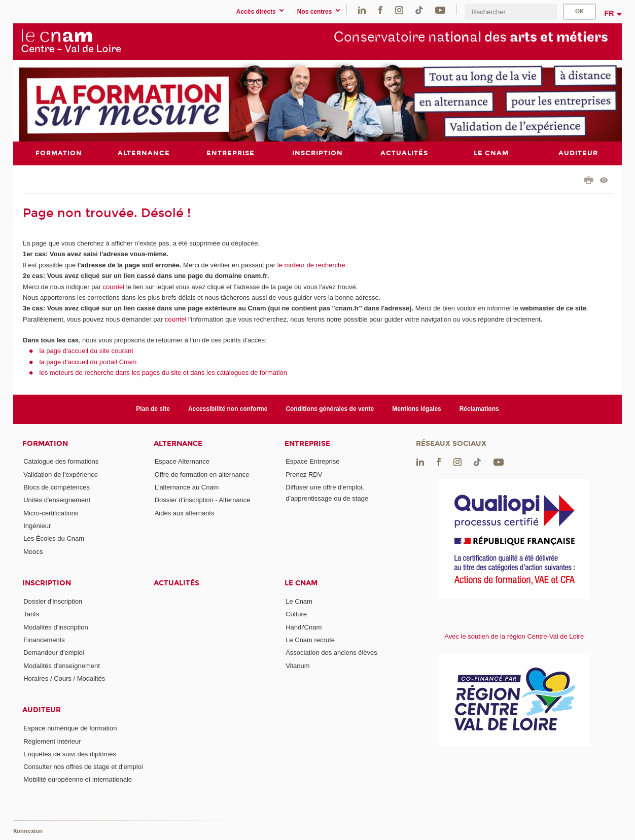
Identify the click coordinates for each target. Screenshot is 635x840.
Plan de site (153, 409)
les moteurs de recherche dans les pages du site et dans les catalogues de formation (164, 373)
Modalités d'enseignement (62, 665)
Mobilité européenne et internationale (78, 779)
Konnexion (28, 831)
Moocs (33, 551)
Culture (296, 614)
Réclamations (479, 409)
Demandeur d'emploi (54, 653)
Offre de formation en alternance (202, 474)
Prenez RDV (304, 474)
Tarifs (31, 614)
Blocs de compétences (57, 487)
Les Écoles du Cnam (54, 538)
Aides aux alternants (185, 513)
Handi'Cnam (304, 627)
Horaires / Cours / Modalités (64, 678)
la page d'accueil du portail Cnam (88, 361)
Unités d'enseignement (57, 500)
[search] (511, 12)
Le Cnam (301, 583)
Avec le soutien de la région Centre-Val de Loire (514, 636)
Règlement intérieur (52, 741)
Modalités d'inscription (56, 627)
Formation (45, 443)
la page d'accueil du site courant (86, 351)
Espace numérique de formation (70, 728)
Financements (44, 639)
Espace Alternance (182, 461)
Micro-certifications (51, 513)
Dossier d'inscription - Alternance (203, 500)
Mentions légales (417, 409)
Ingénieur (37, 526)
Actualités (177, 583)
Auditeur (42, 710)
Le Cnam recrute (310, 639)
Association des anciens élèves (331, 653)
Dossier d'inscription (53, 601)
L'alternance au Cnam (187, 487)
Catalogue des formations (61, 461)
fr (609, 13)
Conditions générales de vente (330, 409)
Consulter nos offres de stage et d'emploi (83, 767)
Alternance (178, 443)
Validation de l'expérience (61, 474)
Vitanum (297, 665)
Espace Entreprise (312, 461)
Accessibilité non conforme (228, 409)
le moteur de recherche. (311, 265)
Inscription (47, 583)
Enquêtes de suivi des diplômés (70, 754)
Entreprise (307, 443)
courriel (114, 286)
